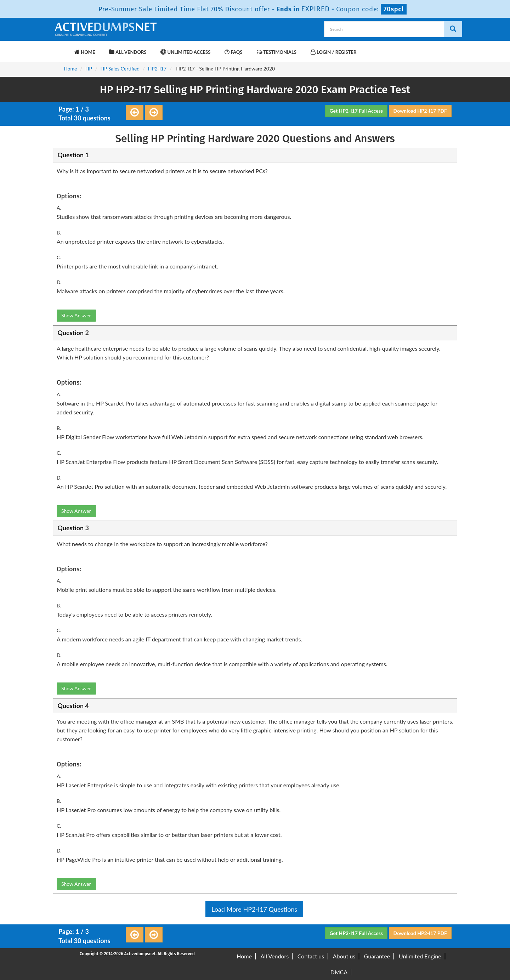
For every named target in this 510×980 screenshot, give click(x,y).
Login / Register (333, 52)
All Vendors (128, 52)
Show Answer (76, 315)
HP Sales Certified (120, 69)
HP (89, 69)
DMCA (339, 972)
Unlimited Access (185, 52)
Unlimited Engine (420, 956)
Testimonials (277, 52)
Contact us (311, 956)
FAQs (233, 52)
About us (344, 956)
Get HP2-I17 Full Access (356, 111)
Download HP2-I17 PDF (420, 111)
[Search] (453, 29)
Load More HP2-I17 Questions (254, 909)
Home (85, 52)
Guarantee (377, 956)
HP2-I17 (157, 69)
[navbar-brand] (62, 49)
